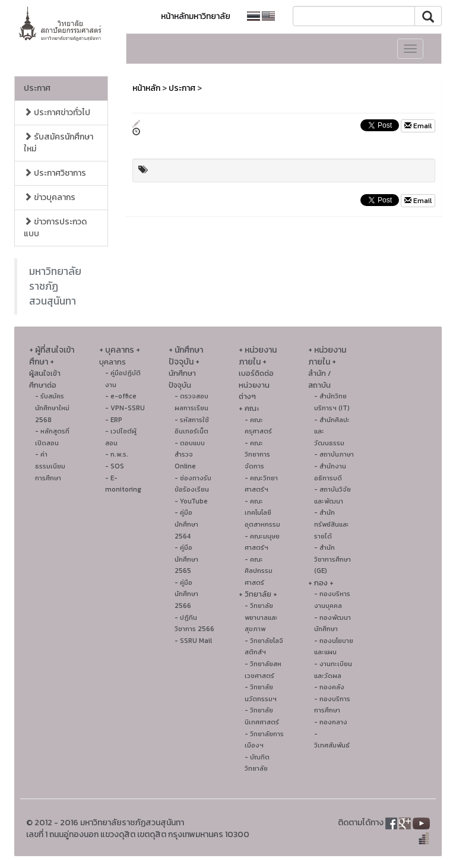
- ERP (114, 420)
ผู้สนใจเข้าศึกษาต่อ (45, 379)
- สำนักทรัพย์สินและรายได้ (332, 524)
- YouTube (191, 501)
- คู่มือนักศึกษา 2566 (186, 594)
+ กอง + (321, 583)
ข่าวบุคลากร (50, 197)
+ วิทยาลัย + (258, 594)
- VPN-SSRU (125, 408)
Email (418, 126)
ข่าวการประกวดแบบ (55, 228)
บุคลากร (113, 362)
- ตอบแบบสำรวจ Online (190, 454)
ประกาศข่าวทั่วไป (57, 113)
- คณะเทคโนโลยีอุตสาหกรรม (262, 513)
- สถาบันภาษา (334, 454)
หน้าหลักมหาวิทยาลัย (196, 16)
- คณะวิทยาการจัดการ (257, 454)
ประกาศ (37, 88)
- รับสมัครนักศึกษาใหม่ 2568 (52, 408)
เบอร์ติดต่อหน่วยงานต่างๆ (256, 385)
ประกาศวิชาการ (55, 173)
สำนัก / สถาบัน (319, 379)
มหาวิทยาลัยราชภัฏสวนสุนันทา (55, 286)
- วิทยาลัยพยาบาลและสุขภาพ (261, 617)
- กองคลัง (329, 687)
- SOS (115, 466)
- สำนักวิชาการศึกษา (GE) (332, 559)
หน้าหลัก (146, 88)
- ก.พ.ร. (117, 454)
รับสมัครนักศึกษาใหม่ (58, 143)
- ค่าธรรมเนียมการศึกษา (50, 466)
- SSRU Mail (193, 641)
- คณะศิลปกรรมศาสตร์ (259, 571)
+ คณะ (249, 408)
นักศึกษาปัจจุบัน (182, 379)
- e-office (121, 396)
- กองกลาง (331, 722)
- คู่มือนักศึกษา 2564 (186, 524)
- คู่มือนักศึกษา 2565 (186, 559)
